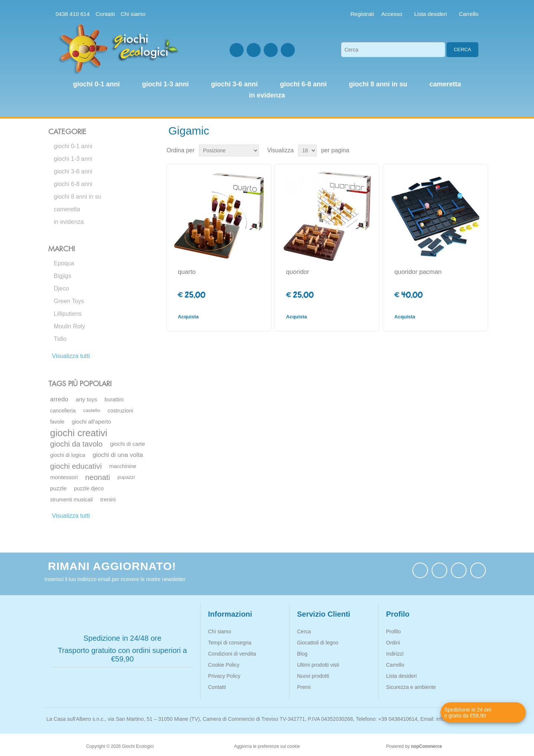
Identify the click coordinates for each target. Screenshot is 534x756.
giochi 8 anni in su (78, 197)
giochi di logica (68, 455)
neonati (98, 477)
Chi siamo (133, 14)
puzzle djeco (89, 488)
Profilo (393, 631)
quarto (187, 272)
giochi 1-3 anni (73, 159)
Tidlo (60, 339)
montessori (64, 477)
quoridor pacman (418, 272)
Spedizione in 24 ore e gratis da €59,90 (468, 713)
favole (57, 422)
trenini (108, 499)
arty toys (86, 399)
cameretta (67, 209)
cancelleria (63, 411)
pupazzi (126, 477)
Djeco (61, 289)
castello (92, 410)
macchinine (123, 466)
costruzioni (120, 411)
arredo (59, 399)
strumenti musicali (72, 500)
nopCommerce (426, 746)
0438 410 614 (73, 14)
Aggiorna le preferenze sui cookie (267, 746)
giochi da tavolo (76, 444)
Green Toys (69, 301)
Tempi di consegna (230, 643)
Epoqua (64, 263)
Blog (302, 654)
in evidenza (69, 222)
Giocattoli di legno (318, 643)
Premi (304, 687)
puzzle (58, 488)
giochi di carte (128, 444)
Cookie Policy (224, 665)
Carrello (395, 665)
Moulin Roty (69, 326)
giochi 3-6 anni (73, 171)
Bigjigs (62, 276)
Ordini (393, 643)
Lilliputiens (68, 314)
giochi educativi (76, 466)
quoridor (297, 272)
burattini (114, 399)
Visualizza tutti (71, 356)
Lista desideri (401, 676)
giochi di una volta (118, 455)
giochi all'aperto (92, 422)
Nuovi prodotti (313, 676)
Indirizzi (395, 654)
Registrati (362, 14)
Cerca (463, 49)
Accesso (392, 14)
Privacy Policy (224, 676)
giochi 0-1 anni (73, 146)
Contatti (105, 14)
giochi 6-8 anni (73, 184)
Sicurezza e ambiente (411, 687)
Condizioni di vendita (232, 654)
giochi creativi (79, 433)
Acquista (188, 317)
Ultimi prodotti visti (318, 665)
